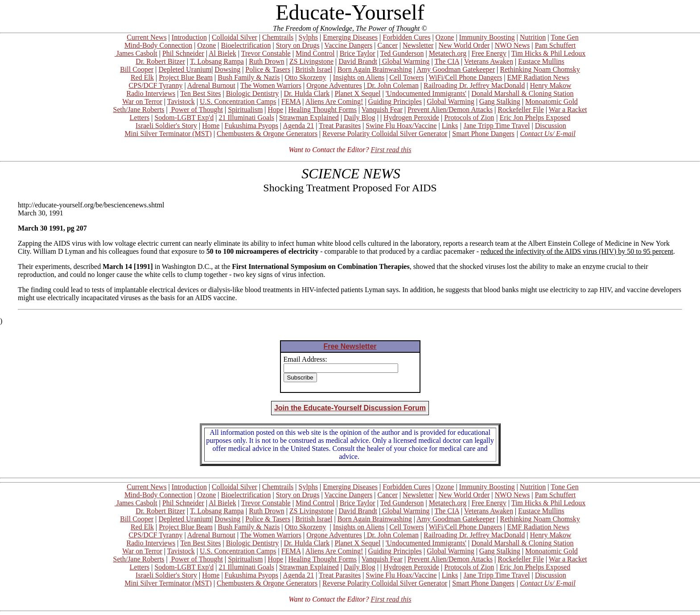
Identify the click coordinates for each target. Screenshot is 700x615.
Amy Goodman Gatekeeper (456, 69)
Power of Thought (196, 109)
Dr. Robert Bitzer (160, 61)
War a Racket (568, 109)
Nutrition (533, 37)
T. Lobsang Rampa (217, 61)
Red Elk (142, 77)
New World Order (464, 45)
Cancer (388, 45)
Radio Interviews (151, 93)
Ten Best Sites (200, 93)
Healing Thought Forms (322, 109)
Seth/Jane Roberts (138, 109)
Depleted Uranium (185, 69)
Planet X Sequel (357, 93)
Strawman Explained (309, 118)
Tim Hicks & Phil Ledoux (549, 53)
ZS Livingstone (311, 61)
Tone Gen (564, 37)
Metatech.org (448, 53)
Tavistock (181, 101)
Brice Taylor (358, 53)
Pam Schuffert (555, 45)
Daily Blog (360, 118)
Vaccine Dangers (348, 45)
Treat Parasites (340, 126)
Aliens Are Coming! (334, 101)
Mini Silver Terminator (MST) (168, 134)
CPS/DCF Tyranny (156, 85)
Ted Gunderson (402, 53)
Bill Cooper (137, 69)
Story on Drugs (298, 45)
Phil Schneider (183, 53)
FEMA (291, 101)
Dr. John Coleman (392, 85)
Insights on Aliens (359, 77)
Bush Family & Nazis (249, 77)
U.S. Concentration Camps (238, 101)
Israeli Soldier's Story (166, 126)
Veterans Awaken (489, 61)
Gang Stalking (500, 101)
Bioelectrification (246, 45)
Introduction (189, 37)
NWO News (513, 45)
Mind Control (315, 53)
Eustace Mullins (541, 61)
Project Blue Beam (186, 77)
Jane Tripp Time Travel (497, 126)
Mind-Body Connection (158, 45)
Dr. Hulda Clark (307, 93)
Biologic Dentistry (253, 93)
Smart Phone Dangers (483, 134)
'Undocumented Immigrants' (426, 93)
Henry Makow (551, 85)
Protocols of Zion (469, 118)
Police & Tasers (268, 69)
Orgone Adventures (334, 85)
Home (211, 126)
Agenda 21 (298, 126)
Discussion (551, 126)
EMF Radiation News (538, 77)
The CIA (447, 61)
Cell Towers (406, 77)
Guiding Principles (395, 101)
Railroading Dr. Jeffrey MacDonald (474, 85)
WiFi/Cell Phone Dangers (466, 77)
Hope (276, 109)
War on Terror (142, 101)
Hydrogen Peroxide (411, 118)
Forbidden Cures (406, 37)
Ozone (445, 37)
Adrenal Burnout (211, 85)
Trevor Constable (266, 53)
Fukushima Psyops (251, 126)
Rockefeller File (521, 109)
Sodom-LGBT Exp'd (184, 118)
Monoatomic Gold (552, 101)
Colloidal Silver (235, 37)
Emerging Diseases (350, 37)
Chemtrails (278, 37)
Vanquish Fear (382, 109)
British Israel (314, 69)
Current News (146, 37)
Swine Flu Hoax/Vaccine (401, 126)
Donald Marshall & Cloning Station (522, 93)
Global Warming (405, 61)
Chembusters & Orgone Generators (267, 134)
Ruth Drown (267, 61)
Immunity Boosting (487, 37)
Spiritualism (245, 109)
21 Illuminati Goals (246, 118)
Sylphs (309, 37)
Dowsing (227, 69)
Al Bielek (222, 53)
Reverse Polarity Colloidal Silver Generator (385, 134)
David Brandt (358, 61)
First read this (391, 150)
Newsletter (418, 45)
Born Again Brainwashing (375, 69)
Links (450, 126)
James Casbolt (136, 53)
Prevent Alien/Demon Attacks (450, 109)
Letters (140, 118)
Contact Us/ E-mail (548, 134)
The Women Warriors (271, 85)
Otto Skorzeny (306, 77)
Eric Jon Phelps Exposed (535, 118)
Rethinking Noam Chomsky (540, 69)
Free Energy (489, 53)
